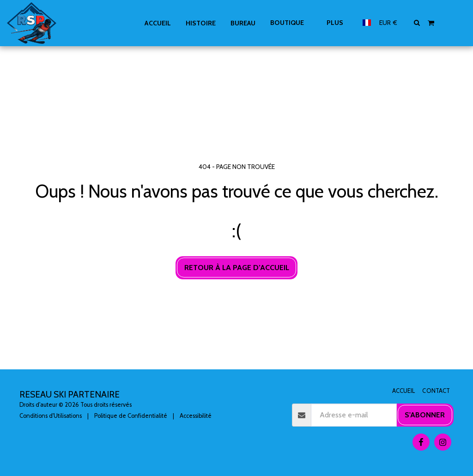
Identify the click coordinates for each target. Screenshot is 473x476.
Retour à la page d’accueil (237, 268)
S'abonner (425, 415)
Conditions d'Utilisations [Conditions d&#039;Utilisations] (51, 416)
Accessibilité (196, 416)
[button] (417, 23)
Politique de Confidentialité (131, 416)
